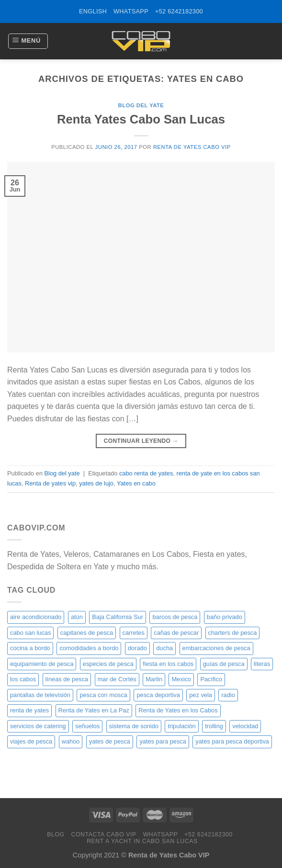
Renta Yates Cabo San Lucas (141, 119)
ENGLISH (93, 11)
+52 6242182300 (179, 11)
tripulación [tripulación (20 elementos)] (181, 726)
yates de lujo (96, 483)
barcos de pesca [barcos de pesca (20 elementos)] (175, 617)
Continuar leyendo (141, 441)
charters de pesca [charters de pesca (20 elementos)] (233, 633)
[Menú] (28, 41)
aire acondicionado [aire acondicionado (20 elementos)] (36, 617)
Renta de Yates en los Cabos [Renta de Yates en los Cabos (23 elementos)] (178, 710)
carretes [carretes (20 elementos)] (134, 633)
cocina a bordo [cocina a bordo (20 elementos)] (30, 648)
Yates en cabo (136, 483)
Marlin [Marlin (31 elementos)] (154, 679)
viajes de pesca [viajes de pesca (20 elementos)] (31, 741)
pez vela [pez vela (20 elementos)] (201, 695)
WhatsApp (131, 11)
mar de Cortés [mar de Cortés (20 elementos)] (117, 679)
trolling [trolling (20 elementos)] (214, 726)
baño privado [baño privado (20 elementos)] (225, 617)
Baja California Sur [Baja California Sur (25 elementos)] (118, 617)
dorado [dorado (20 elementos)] (137, 648)
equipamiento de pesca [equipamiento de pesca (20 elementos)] (42, 664)
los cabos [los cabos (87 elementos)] (23, 679)
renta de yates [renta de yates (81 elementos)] (29, 710)
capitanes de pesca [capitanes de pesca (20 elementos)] (87, 633)
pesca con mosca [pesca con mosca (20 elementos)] (103, 695)
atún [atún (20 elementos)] (77, 617)
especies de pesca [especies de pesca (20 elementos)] (108, 664)
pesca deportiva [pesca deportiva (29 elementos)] (158, 695)
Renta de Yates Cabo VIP (192, 147)
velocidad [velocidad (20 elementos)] (245, 726)
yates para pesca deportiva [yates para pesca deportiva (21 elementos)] (232, 741)
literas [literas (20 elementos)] (262, 664)
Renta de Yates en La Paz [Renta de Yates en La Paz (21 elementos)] (94, 710)
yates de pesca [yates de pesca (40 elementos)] (110, 741)
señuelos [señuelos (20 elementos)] (87, 726)
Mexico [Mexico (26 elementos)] (181, 679)
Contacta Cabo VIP (103, 834)
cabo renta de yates (146, 473)
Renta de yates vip (50, 483)
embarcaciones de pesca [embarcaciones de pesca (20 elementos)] (216, 648)
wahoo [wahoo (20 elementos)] (71, 741)
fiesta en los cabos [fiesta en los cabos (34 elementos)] (168, 664)
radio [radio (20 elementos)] (228, 695)
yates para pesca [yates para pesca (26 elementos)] (163, 741)
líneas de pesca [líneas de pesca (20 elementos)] (67, 679)
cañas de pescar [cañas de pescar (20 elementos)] (176, 633)
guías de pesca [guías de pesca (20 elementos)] (224, 664)
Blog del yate (141, 105)
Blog (56, 834)
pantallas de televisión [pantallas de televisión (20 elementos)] (40, 695)
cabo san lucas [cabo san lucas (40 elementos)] (30, 633)
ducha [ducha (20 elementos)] (164, 648)
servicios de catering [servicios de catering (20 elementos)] (38, 726)
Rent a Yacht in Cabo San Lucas (142, 841)
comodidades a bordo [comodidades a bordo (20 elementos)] (89, 648)
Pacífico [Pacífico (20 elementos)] (211, 679)
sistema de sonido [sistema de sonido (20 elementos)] (134, 726)
